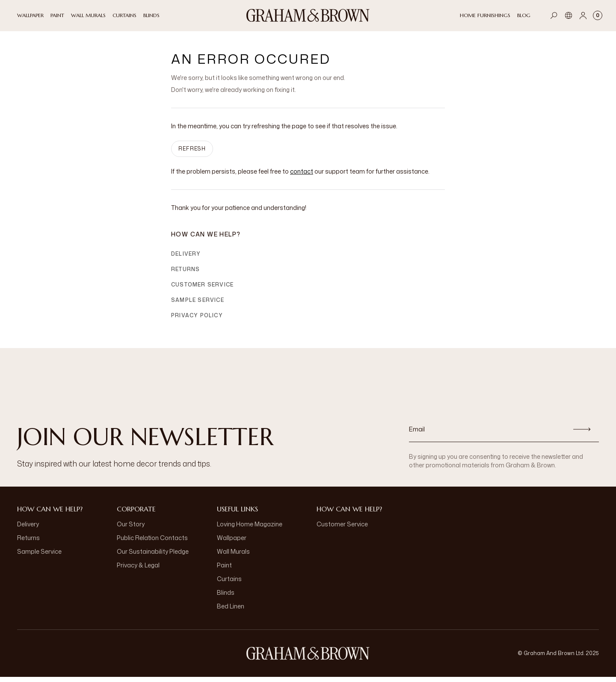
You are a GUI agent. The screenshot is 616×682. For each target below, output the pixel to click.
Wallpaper (232, 543)
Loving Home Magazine (250, 529)
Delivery (186, 259)
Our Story (131, 529)
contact (302, 176)
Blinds (226, 598)
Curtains (229, 584)
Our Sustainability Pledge (153, 557)
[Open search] (554, 15)
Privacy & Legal (138, 570)
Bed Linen (231, 611)
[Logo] (308, 15)
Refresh (192, 154)
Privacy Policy (197, 320)
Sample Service (198, 305)
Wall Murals (233, 557)
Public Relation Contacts (152, 543)
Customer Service (202, 290)
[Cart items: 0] (598, 15)
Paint (224, 570)
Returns (185, 274)
